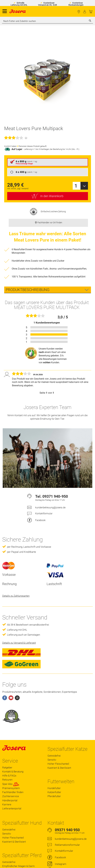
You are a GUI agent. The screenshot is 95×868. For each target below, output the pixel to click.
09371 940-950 (55, 496)
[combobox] (48, 21)
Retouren (7, 780)
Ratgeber (7, 768)
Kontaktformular (44, 513)
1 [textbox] (76, 186)
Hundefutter (54, 788)
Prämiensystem (11, 788)
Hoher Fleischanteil (58, 764)
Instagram (61, 864)
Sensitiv (52, 760)
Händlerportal (10, 800)
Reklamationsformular (67, 845)
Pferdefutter (54, 796)
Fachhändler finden (79, 12)
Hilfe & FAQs (9, 776)
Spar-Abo (11, 784)
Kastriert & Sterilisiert (59, 768)
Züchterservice (11, 796)
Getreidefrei (54, 756)
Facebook (40, 520)
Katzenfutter (54, 792)
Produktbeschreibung (28, 290)
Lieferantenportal (12, 808)
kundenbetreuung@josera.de (50, 508)
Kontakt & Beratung (13, 772)
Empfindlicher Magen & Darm (18, 866)
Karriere (7, 804)
